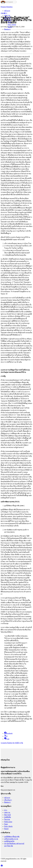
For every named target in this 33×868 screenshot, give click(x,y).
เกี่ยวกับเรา (8, 800)
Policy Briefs (12, 25)
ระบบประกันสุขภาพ (7, 743)
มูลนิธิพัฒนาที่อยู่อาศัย (12, 837)
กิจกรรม (7, 819)
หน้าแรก (7, 11)
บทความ (7, 15)
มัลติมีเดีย (8, 817)
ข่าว (6, 13)
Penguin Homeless (7, 7)
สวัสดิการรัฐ (19, 743)
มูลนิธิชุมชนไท (9, 841)
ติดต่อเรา (7, 29)
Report (10, 27)
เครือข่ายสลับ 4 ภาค (11, 839)
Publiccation (8, 822)
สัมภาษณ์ (7, 18)
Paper (10, 22)
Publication (8, 20)
